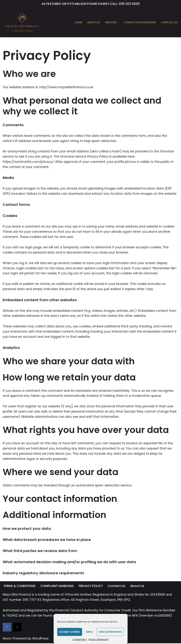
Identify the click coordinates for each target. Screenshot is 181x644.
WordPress (40, 639)
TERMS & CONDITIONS (20, 587)
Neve (7, 639)
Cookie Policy (80, 639)
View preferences (110, 632)
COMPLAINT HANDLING (57, 587)
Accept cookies (70, 632)
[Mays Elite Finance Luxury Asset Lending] (22, 23)
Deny (89, 632)
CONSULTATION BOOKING (140, 23)
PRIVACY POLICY (91, 587)
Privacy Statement (99, 639)
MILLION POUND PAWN (91, 4)
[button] (118, 23)
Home (79, 23)
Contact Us (169, 23)
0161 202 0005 (129, 4)
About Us (94, 23)
